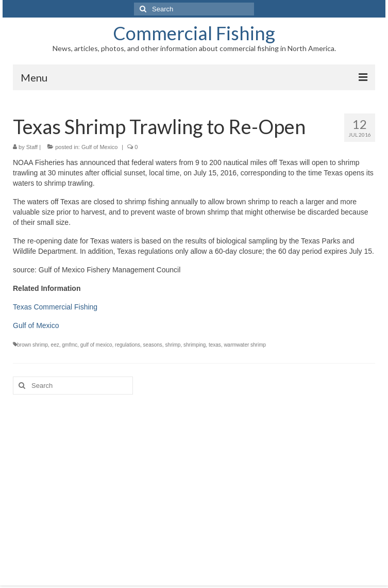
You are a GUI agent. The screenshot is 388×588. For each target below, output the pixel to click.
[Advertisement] (194, 482)
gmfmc (70, 345)
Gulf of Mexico (99, 147)
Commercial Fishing (194, 33)
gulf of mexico (96, 345)
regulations (128, 345)
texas (215, 345)
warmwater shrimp (245, 345)
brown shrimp (32, 345)
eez (55, 345)
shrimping (195, 345)
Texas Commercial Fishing (55, 307)
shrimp (173, 345)
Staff (32, 147)
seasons (153, 345)
